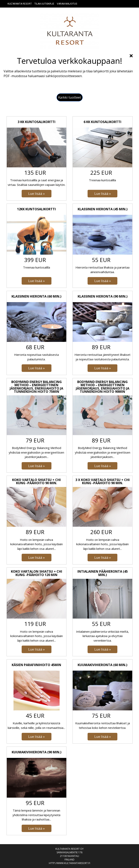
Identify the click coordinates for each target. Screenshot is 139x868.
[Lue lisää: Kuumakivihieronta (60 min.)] (102, 737)
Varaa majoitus (67, 4)
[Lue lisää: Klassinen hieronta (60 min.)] (37, 368)
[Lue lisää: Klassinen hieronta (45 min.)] (102, 281)
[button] (70, 97)
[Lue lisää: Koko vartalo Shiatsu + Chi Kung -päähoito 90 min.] (37, 558)
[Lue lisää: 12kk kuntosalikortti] (37, 281)
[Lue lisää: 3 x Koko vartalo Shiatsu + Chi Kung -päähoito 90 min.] (102, 558)
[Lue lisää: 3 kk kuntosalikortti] (37, 194)
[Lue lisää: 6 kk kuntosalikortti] (102, 194)
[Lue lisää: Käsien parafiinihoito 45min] (37, 737)
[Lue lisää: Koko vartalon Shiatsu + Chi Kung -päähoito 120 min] (37, 649)
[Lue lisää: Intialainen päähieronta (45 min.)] (102, 649)
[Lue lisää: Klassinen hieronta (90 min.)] (102, 368)
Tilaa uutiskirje (44, 4)
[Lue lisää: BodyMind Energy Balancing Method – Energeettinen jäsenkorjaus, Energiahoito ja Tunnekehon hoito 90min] (102, 466)
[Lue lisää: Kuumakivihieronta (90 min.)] (37, 828)
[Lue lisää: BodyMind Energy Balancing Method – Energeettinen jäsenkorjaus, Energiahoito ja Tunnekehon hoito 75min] (37, 466)
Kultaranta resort (20, 4)
